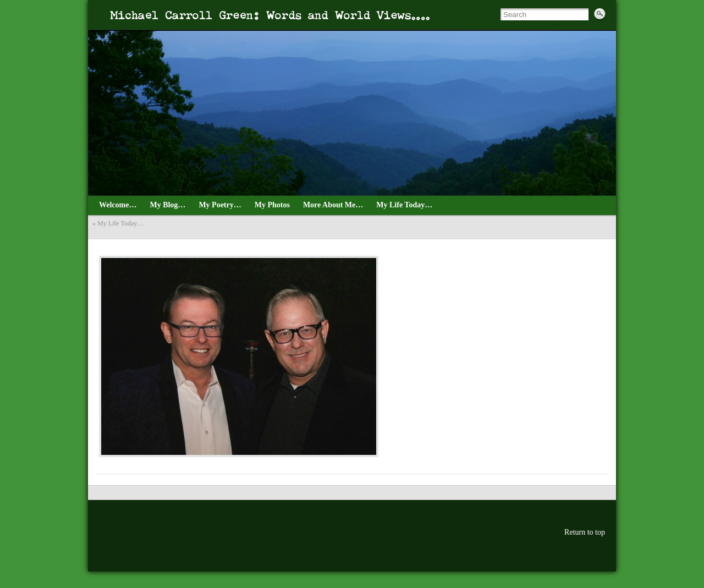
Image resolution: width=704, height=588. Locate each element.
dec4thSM (101, 243)
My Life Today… (120, 223)
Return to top (585, 532)
